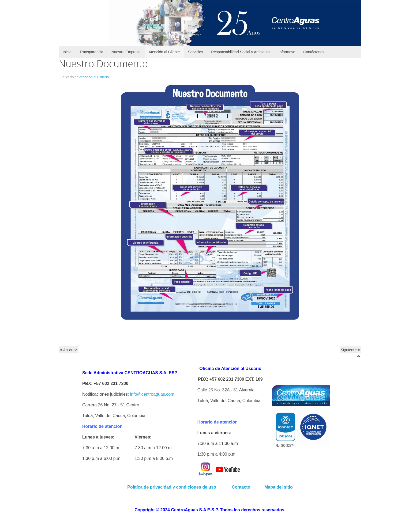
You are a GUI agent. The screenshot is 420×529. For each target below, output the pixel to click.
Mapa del (273, 487)
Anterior (69, 350)
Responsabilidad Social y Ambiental (241, 52)
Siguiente (350, 350)
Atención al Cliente (164, 52)
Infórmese (287, 52)
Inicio (67, 52)
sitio (288, 487)
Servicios (195, 52)
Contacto (242, 487)
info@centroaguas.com (152, 394)
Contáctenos (314, 52)
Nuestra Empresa (126, 52)
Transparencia (91, 52)
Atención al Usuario (94, 77)
